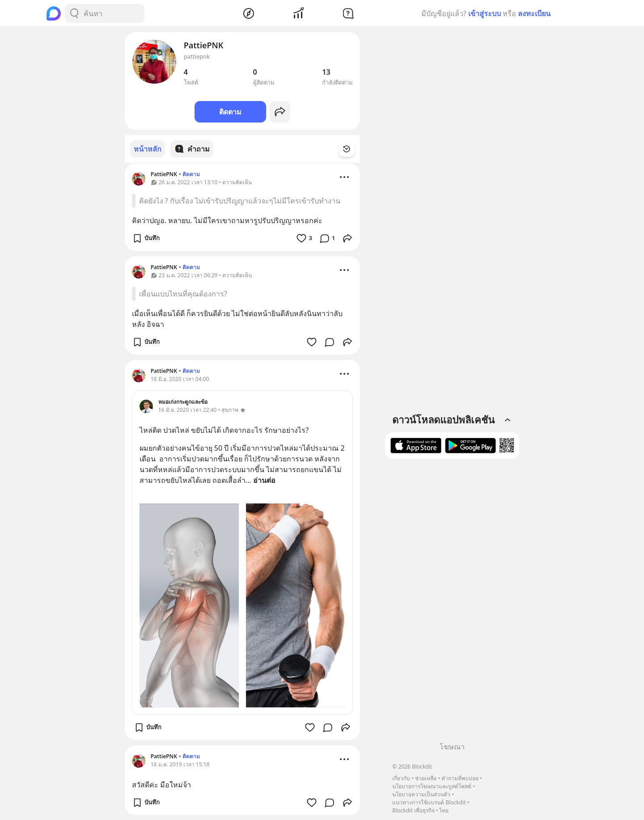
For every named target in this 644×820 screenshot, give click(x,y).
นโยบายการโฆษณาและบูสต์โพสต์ (432, 786)
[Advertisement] (452, 604)
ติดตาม (230, 112)
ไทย (444, 810)
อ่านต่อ (264, 480)
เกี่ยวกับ (401, 778)
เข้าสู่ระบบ (485, 13)
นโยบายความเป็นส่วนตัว (421, 794)
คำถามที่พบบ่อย (460, 778)
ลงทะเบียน (534, 13)
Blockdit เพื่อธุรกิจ (413, 810)
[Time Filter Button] (352, 149)
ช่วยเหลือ (426, 778)
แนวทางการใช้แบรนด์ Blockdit (429, 802)
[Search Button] (74, 13)
